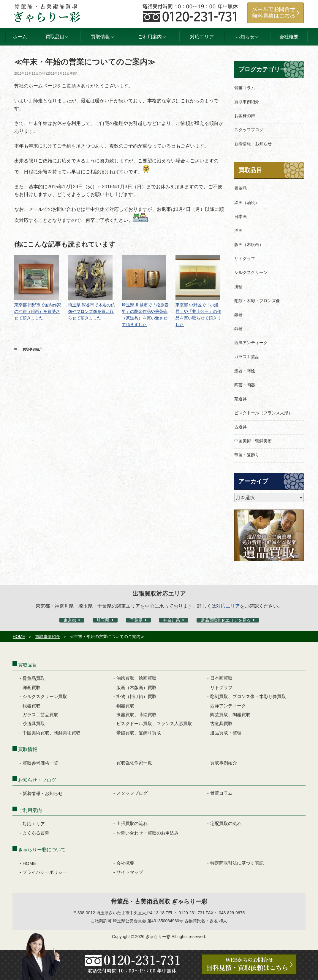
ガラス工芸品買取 (40, 715)
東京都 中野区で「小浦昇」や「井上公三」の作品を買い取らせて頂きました (198, 311)
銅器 (238, 329)
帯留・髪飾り (247, 455)
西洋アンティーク (251, 343)
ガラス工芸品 (247, 357)
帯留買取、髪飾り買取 (139, 733)
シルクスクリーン (251, 272)
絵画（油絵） (247, 203)
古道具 (241, 427)
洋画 (238, 231)
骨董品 (241, 188)
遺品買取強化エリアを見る (226, 620)
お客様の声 (245, 116)
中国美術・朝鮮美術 (253, 441)
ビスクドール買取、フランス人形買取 (154, 723)
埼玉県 (103, 620)
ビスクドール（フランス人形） (263, 413)
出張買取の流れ (132, 823)
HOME (19, 636)
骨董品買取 (34, 678)
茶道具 (241, 399)
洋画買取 (31, 687)
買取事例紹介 (32, 349)
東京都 (70, 620)
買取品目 (250, 170)
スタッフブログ (249, 130)
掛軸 (238, 287)
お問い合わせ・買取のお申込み (148, 833)
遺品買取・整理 (226, 733)
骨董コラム (245, 88)
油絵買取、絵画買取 (136, 678)
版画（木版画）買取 (136, 687)
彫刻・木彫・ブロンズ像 (257, 301)
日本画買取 (221, 678)
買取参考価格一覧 (40, 763)
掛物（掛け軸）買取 (136, 696)
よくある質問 (36, 833)
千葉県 (136, 620)
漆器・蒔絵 (245, 371)
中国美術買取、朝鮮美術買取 (52, 733)
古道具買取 (221, 723)
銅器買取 (125, 706)
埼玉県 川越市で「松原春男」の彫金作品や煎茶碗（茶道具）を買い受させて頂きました (145, 311)
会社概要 (289, 37)
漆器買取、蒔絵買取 (136, 715)
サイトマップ (130, 872)
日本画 (241, 217)
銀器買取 (31, 706)
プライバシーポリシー (45, 872)
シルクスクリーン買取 (45, 696)
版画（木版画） (249, 244)
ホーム (20, 37)
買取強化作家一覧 (134, 763)
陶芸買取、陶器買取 (230, 715)
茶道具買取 (34, 723)
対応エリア (202, 37)
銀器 (238, 315)
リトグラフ (245, 258)
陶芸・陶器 (245, 385)
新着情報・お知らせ (253, 144)
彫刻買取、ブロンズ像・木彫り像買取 (248, 696)
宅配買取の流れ (226, 823)
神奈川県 (172, 620)
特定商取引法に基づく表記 (237, 863)
